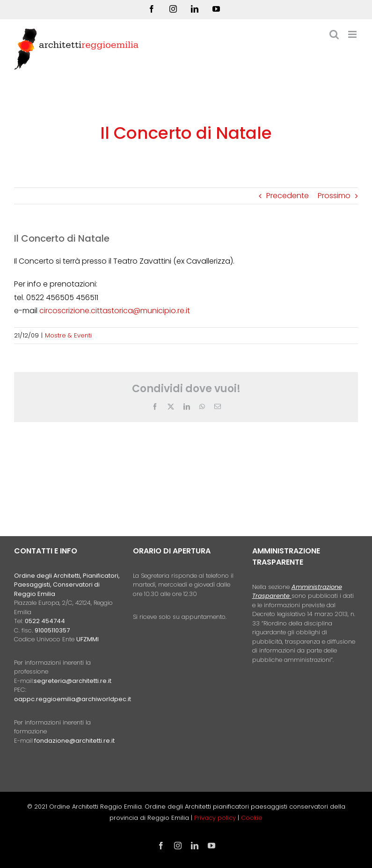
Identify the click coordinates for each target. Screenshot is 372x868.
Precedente (288, 196)
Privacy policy (216, 818)
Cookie (252, 818)
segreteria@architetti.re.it (73, 681)
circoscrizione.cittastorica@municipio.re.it (115, 311)
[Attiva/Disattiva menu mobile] (353, 34)
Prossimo (334, 196)
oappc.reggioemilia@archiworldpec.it (73, 699)
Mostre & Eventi (68, 335)
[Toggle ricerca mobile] (334, 34)
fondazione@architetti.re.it (74, 741)
